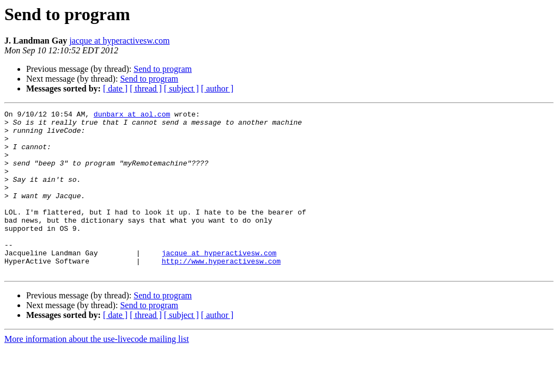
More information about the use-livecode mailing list (97, 372)
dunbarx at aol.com (132, 115)
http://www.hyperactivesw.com (221, 292)
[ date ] (115, 88)
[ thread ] (146, 88)
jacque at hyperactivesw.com (119, 41)
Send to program (163, 69)
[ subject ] (181, 88)
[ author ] (217, 88)
